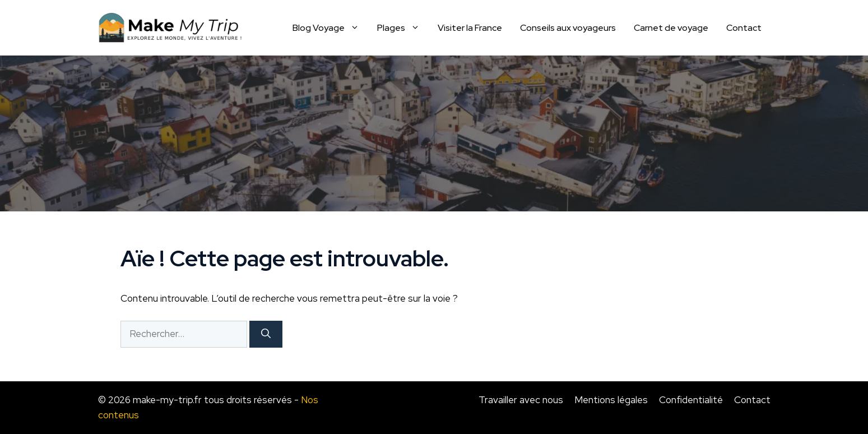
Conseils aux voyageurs (568, 28)
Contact (744, 28)
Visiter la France (470, 28)
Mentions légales (611, 400)
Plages (403, 28)
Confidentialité (691, 400)
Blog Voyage (330, 28)
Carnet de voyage (671, 28)
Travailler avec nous (521, 400)
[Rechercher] (266, 334)
